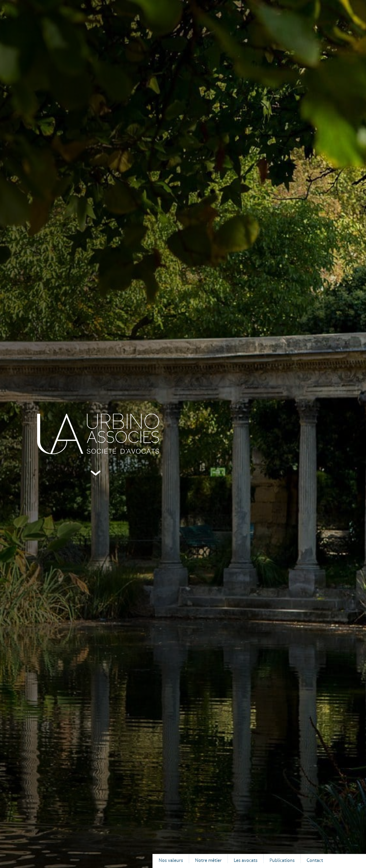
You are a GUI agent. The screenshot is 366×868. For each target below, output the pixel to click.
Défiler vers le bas (95, 473)
